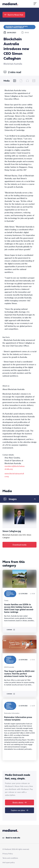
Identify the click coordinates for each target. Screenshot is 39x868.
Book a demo (19, 802)
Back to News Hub (14, 15)
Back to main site (11, 838)
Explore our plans (20, 810)
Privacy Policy (8, 854)
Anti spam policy (9, 862)
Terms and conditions (10, 858)
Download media (19, 545)
